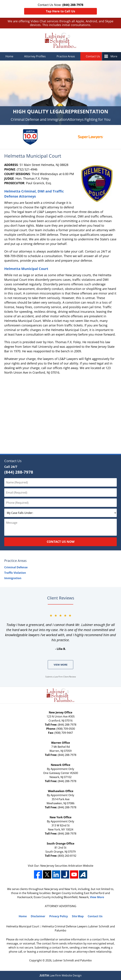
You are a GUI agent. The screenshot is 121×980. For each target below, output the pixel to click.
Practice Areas (66, 56)
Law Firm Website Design (61, 975)
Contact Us (93, 56)
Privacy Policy (59, 916)
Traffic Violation (15, 573)
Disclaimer (38, 916)
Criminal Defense (16, 567)
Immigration (13, 578)
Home (9, 56)
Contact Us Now (61, 542)
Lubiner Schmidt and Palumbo (72, 960)
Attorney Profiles (35, 56)
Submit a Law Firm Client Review (61, 677)
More (114, 56)
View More (61, 665)
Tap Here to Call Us (60, 11)
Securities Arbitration (69, 866)
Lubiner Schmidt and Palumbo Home (61, 40)
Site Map (78, 916)
